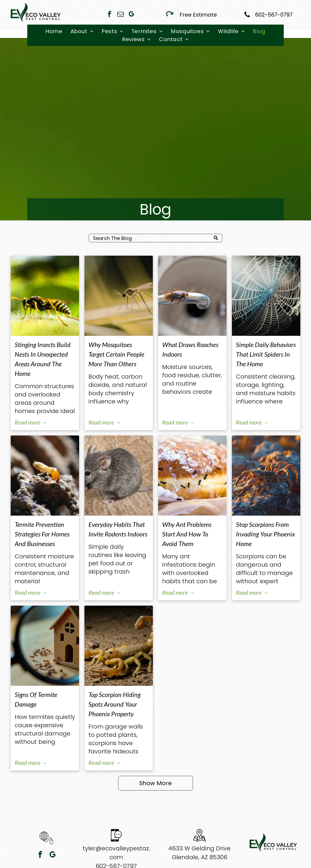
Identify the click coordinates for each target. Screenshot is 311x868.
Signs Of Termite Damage (36, 699)
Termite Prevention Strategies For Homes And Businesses (42, 534)
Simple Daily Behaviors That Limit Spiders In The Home (266, 354)
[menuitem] (54, 31)
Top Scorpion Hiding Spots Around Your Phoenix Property (114, 704)
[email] (120, 15)
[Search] (155, 238)
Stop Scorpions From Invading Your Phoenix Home (265, 534)
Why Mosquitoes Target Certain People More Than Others (116, 354)
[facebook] (109, 15)
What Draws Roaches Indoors (190, 349)
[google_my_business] (131, 15)
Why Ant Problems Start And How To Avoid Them (187, 534)
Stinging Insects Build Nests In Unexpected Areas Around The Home (43, 359)
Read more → (31, 422)
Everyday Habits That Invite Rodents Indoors (118, 529)
